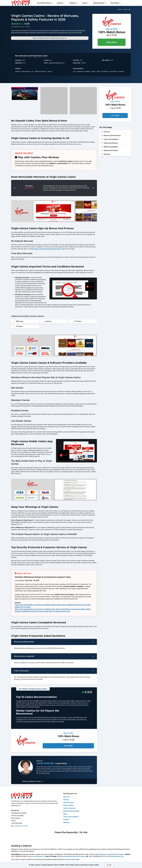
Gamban (73, 859)
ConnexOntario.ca (38, 856)
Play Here (112, 42)
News (65, 814)
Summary (106, 154)
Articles (66, 800)
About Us (67, 797)
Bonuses (61, 3)
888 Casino (19, 321)
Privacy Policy (68, 805)
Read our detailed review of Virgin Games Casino (50, 38)
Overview (106, 132)
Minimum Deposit (100, 3)
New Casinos (116, 3)
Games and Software (110, 143)
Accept (109, 865)
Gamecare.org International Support (111, 854)
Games (85, 3)
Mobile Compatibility (110, 147)
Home (120, 9)
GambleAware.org (117, 856)
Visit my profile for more (33, 781)
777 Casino (77, 321)
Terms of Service (69, 808)
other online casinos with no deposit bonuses (46, 249)
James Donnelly (45, 763)
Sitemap (66, 822)
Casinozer (47, 321)
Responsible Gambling (71, 811)
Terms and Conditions (110, 139)
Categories (73, 3)
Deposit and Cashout (110, 150)
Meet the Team (69, 803)
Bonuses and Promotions (111, 136)
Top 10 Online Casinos (45, 3)
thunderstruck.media (19, 826)
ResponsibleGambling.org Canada (73, 856)
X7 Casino (18, 326)
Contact (66, 820)
